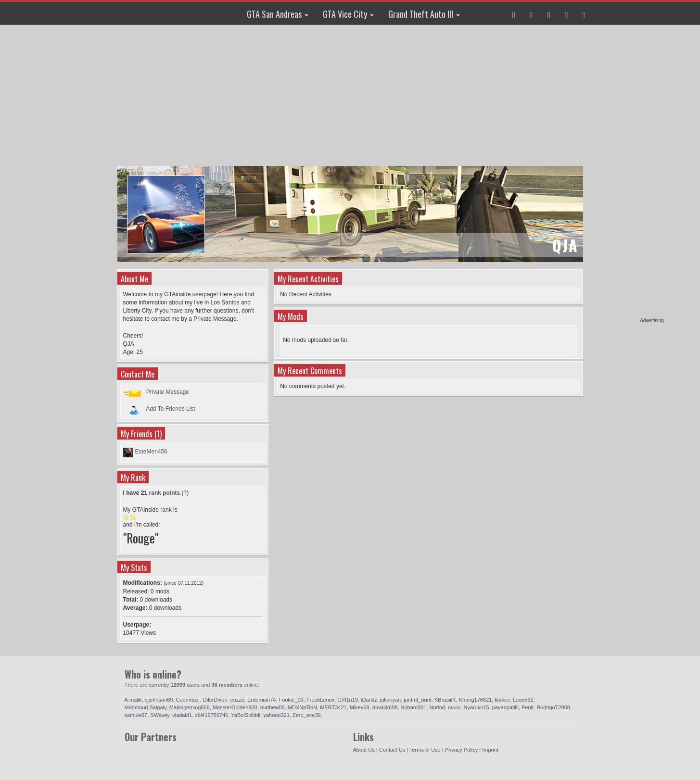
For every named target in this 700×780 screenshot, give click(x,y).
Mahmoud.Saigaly (146, 707)
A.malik (133, 700)
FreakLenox (320, 700)
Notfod (437, 707)
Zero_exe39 (307, 715)
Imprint (490, 750)
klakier (502, 700)
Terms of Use (425, 750)
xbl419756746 (211, 715)
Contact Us (392, 750)
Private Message (168, 392)
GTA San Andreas (278, 14)
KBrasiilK (445, 700)
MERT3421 (333, 707)
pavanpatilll (505, 707)
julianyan (390, 700)
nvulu (454, 707)
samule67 (136, 715)
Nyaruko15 (476, 707)
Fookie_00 (291, 700)
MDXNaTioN (302, 707)
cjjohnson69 (159, 700)
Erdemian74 (261, 700)
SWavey (160, 715)
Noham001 (414, 707)
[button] (514, 13)
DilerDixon (215, 700)
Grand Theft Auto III (424, 14)
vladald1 (182, 715)
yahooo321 (276, 715)
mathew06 (273, 707)
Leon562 (523, 700)
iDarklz (369, 700)
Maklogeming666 (190, 707)
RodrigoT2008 (553, 707)
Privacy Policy (461, 750)
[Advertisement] (627, 173)
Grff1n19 (348, 700)
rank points (165, 493)
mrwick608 (385, 707)
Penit (528, 707)
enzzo (237, 700)
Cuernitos (188, 700)
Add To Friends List (171, 409)
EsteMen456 (151, 452)
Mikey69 (360, 707)
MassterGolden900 (235, 707)
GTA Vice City (348, 14)
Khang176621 (476, 700)
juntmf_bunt (417, 700)
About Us (364, 750)
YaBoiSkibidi (246, 715)
